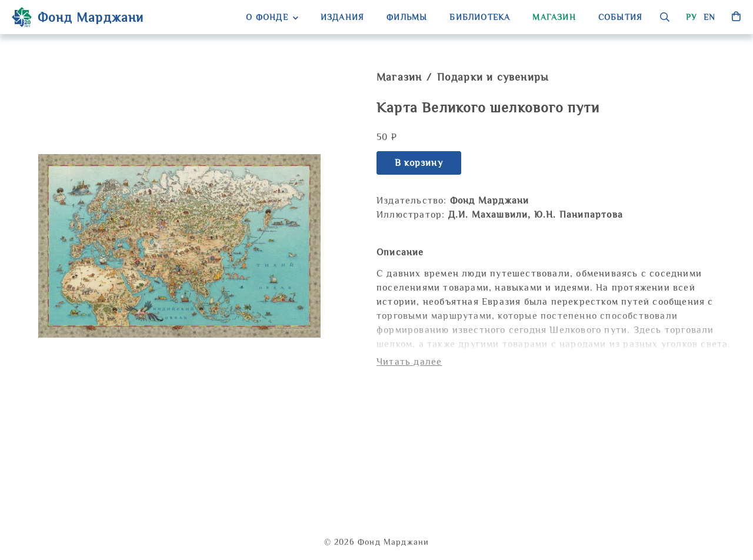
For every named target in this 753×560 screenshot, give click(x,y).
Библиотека (480, 17)
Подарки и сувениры (493, 77)
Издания (342, 17)
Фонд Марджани (78, 17)
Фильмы (407, 17)
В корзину (419, 163)
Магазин (554, 17)
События (620, 17)
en (709, 17)
